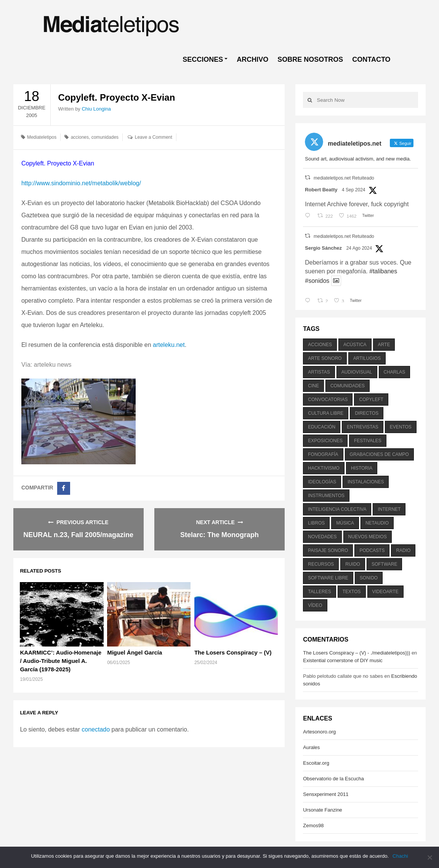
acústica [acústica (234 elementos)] (355, 345)
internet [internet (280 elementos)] (389, 509)
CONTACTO (371, 59)
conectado (96, 729)
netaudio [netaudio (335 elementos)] (377, 523)
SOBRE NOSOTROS (310, 59)
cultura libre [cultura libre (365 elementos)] (326, 413)
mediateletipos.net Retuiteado (344, 178)
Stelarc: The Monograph (219, 535)
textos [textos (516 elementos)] (352, 592)
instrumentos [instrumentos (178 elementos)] (326, 496)
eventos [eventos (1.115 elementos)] (401, 427)
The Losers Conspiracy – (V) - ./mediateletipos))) (356, 653)
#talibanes (383, 271)
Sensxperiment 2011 (326, 794)
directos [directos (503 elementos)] (367, 413)
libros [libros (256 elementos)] (316, 523)
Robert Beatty (321, 190)
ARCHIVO (252, 59)
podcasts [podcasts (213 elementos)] (372, 550)
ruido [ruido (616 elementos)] (353, 564)
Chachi (400, 856)
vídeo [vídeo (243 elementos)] (315, 605)
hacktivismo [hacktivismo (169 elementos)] (324, 468)
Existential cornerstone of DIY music (343, 660)
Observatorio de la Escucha (333, 779)
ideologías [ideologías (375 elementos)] (322, 482)
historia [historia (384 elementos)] (362, 468)
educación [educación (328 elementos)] (322, 427)
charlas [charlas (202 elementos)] (395, 372)
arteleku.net (169, 345)
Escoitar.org (316, 763)
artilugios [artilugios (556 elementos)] (367, 358)
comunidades (105, 137)
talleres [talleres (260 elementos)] (319, 592)
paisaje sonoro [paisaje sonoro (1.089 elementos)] (328, 550)
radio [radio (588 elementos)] (403, 550)
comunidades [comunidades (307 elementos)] (348, 386)
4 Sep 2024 (353, 190)
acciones (80, 137)
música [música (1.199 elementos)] (345, 523)
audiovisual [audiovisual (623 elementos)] (357, 372)
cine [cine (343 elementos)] (313, 386)
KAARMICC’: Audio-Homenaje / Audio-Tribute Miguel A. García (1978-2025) (61, 661)
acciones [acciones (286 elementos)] (320, 345)
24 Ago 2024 (359, 248)
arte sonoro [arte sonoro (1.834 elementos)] (325, 358)
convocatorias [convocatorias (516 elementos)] (328, 400)
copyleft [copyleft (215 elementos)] (371, 400)
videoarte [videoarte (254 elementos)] (385, 592)
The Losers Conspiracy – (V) (233, 652)
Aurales (311, 747)
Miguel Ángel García (135, 652)
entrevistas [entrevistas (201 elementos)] (362, 427)
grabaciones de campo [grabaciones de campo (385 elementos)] (379, 454)
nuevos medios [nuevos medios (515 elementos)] (368, 537)
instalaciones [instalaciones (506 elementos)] (366, 482)
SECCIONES (203, 59)
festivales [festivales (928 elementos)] (368, 441)
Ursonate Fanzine (323, 810)
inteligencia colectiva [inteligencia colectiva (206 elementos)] (337, 509)
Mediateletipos (42, 137)
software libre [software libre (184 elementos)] (328, 578)
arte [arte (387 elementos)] (384, 345)
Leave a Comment (154, 137)
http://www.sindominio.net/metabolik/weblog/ (81, 183)
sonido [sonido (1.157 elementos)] (369, 578)
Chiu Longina (96, 109)
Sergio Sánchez (323, 248)
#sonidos (317, 281)
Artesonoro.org (319, 732)
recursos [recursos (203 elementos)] (321, 564)
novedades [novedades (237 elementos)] (322, 537)
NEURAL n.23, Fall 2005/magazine (78, 535)
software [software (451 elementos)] (385, 564)
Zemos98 (313, 825)
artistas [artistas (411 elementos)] (319, 372)
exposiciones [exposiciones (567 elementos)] (325, 441)
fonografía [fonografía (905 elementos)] (323, 454)
